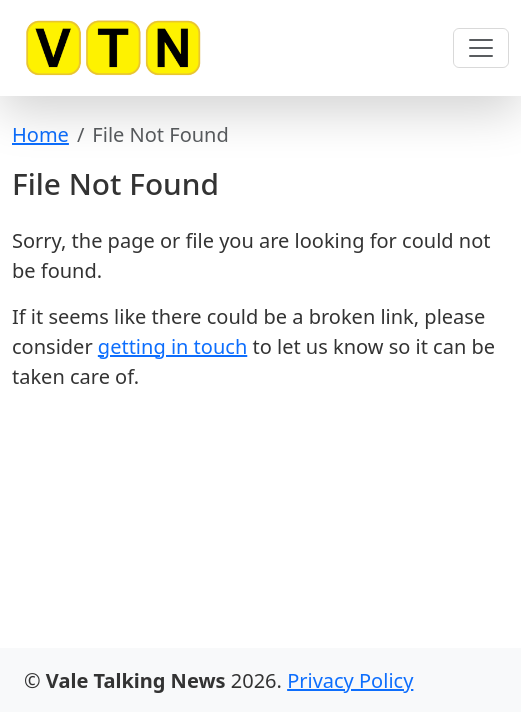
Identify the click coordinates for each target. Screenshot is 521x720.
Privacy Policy (350, 680)
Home (40, 134)
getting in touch (172, 346)
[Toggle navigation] (481, 48)
